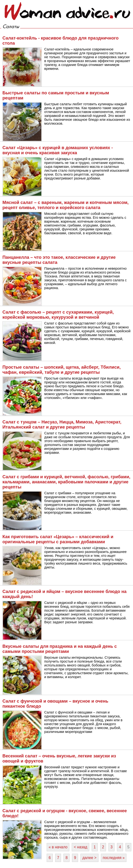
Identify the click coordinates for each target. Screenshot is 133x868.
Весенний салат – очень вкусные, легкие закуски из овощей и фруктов (59, 758)
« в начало (58, 847)
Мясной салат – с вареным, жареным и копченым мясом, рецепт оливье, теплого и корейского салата (66, 205)
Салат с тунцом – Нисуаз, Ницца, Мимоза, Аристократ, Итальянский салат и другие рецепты (62, 425)
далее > (89, 858)
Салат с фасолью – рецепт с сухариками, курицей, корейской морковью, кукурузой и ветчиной (58, 315)
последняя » (114, 858)
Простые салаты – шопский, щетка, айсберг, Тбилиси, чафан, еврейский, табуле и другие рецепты (62, 370)
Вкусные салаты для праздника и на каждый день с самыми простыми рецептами (60, 649)
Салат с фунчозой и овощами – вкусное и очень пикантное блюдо (55, 704)
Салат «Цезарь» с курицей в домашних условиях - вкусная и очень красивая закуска (58, 150)
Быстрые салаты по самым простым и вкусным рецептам (56, 95)
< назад (80, 847)
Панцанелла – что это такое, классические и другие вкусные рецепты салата (59, 260)
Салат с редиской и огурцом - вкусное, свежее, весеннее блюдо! (65, 813)
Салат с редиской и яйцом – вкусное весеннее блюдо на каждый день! (64, 594)
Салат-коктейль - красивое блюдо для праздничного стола (61, 41)
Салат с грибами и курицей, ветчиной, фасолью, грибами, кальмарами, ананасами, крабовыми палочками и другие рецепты (66, 482)
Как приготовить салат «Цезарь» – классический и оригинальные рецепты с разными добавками (58, 539)
